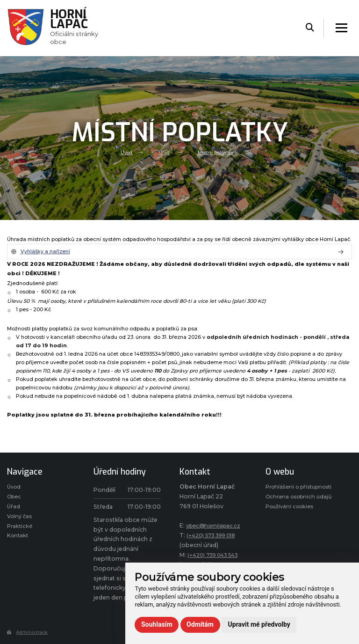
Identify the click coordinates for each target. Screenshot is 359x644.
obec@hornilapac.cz (216, 527)
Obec (15, 499)
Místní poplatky (217, 152)
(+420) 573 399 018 (215, 537)
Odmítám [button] (200, 624)
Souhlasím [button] (157, 624)
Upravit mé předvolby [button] (259, 624)
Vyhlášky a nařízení (48, 252)
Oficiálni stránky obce (78, 28)
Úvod (124, 152)
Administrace (29, 633)
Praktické (20, 531)
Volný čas (21, 521)
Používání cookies (292, 530)
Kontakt (19, 542)
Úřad (163, 152)
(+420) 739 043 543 (217, 556)
